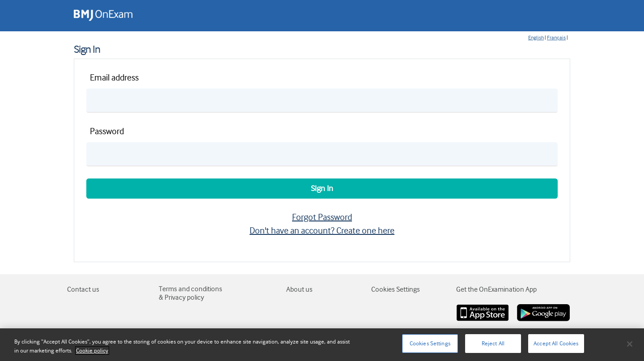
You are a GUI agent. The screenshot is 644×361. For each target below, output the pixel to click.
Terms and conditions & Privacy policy (191, 293)
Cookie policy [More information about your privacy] (92, 350)
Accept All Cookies (556, 343)
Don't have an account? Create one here (322, 231)
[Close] (630, 344)
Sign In (322, 188)
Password (107, 131)
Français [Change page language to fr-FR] (556, 38)
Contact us (83, 289)
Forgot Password (322, 217)
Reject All (493, 343)
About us (299, 289)
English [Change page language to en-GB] (536, 38)
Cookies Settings (430, 343)
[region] (322, 345)
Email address (114, 78)
